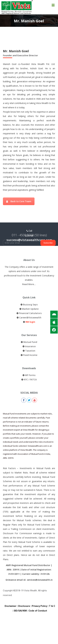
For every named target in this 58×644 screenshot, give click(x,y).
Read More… (29, 284)
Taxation (30, 351)
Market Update (30, 309)
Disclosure (24, 606)
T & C (52, 606)
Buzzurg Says (30, 304)
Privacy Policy (40, 606)
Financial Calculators (30, 313)
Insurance (30, 346)
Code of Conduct (38, 611)
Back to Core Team (19, 201)
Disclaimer (11, 606)
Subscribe (48, 243)
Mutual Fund (30, 342)
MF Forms (30, 375)
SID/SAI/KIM (20, 611)
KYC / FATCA (30, 379)
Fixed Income (30, 355)
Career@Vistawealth (30, 318)
